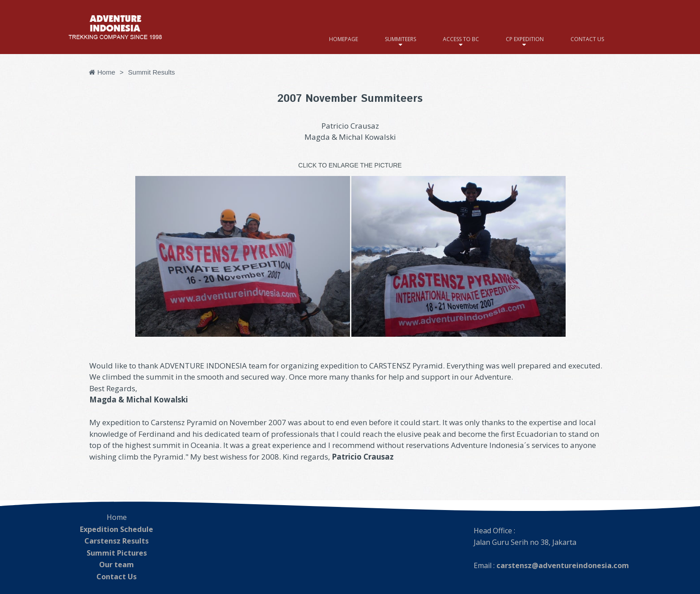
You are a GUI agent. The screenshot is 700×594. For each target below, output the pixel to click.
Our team (117, 563)
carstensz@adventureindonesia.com (562, 565)
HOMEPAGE (344, 39)
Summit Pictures (117, 552)
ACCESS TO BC (461, 39)
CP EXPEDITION (525, 39)
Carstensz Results (117, 540)
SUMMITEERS (400, 39)
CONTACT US (587, 39)
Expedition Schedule (117, 529)
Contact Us (117, 574)
